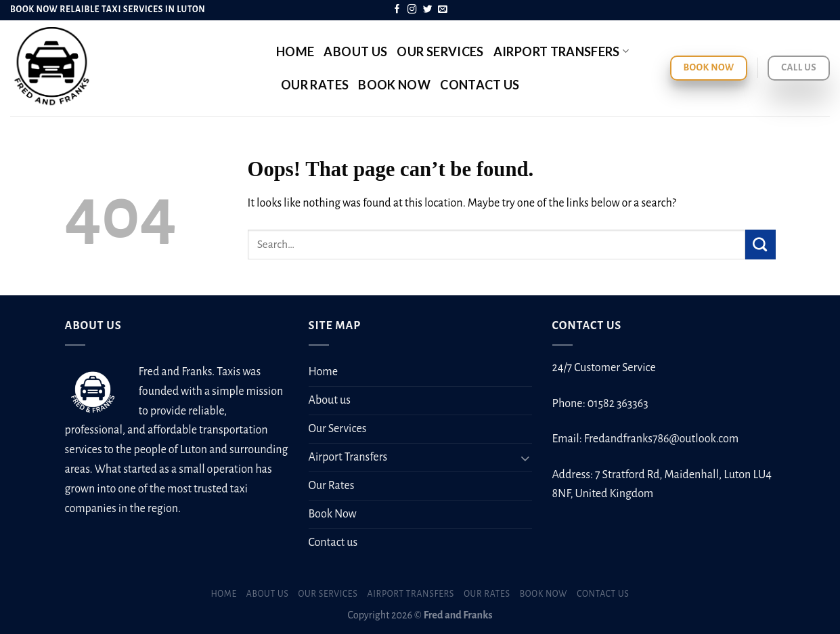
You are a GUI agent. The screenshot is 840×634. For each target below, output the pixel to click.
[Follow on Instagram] (412, 10)
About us (355, 51)
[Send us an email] (443, 10)
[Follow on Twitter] (428, 10)
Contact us (480, 85)
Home (295, 51)
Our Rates (315, 85)
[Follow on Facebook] (397, 10)
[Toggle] (526, 458)
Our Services (440, 51)
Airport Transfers (561, 51)
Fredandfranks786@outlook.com (661, 439)
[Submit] (760, 245)
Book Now (394, 85)
